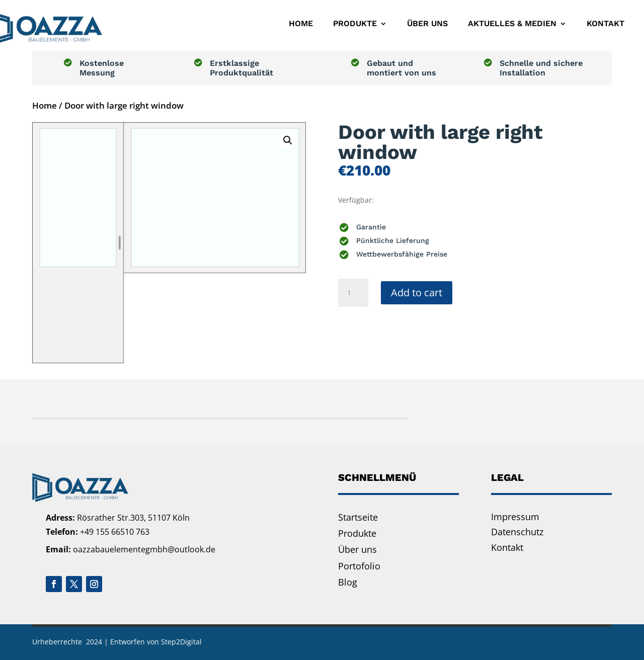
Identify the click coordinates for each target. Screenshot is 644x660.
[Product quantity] (353, 293)
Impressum (515, 517)
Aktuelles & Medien (512, 23)
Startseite (358, 517)
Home (301, 23)
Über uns (427, 23)
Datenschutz (517, 532)
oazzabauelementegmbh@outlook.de (144, 549)
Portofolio (359, 566)
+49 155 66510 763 (115, 532)
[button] (288, 140)
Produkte (355, 23)
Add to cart (417, 293)
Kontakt (606, 23)
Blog (348, 582)
